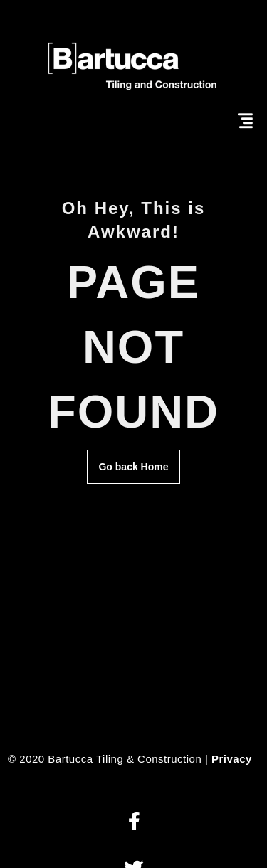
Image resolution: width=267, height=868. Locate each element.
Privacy (232, 759)
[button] (133, 822)
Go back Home (133, 467)
